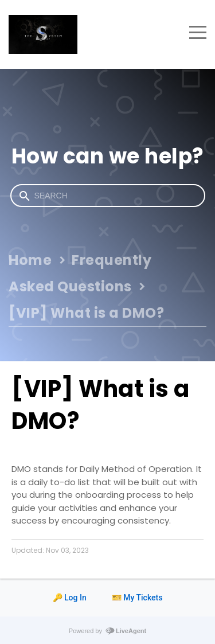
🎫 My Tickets (137, 598)
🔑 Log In (70, 598)
